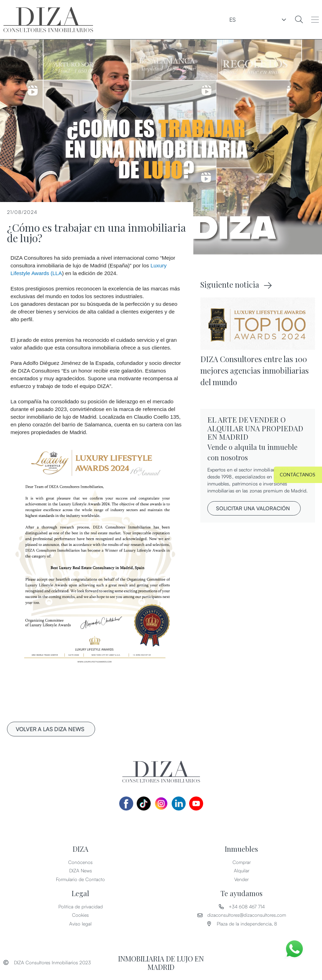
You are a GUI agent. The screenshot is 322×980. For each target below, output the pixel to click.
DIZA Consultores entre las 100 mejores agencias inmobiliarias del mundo (255, 370)
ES (275, 20)
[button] (315, 19)
